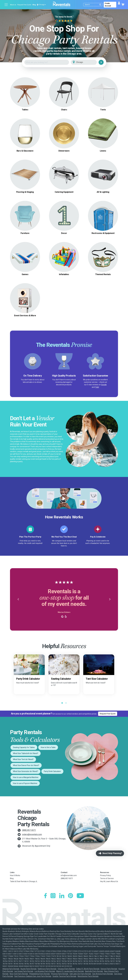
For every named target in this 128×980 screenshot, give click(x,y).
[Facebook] (45, 896)
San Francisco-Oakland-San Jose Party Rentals (33, 976)
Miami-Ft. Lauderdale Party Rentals (70, 971)
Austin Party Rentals (29, 969)
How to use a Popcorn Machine (25, 783)
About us (13, 5)
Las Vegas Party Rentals (24, 971)
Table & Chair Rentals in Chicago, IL (24, 881)
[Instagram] (53, 896)
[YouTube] (80, 896)
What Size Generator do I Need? (25, 771)
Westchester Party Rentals (88, 976)
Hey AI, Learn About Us (109, 881)
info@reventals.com (69, 875)
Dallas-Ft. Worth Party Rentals (88, 969)
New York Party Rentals (19, 974)
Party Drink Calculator (52, 771)
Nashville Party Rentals (94, 971)
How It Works (15, 875)
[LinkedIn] (62, 896)
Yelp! (97, 387)
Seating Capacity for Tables (24, 747)
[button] (18, 599)
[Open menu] (6, 5)
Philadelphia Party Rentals (40, 974)
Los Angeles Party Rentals (45, 971)
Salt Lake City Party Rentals (80, 974)
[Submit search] (100, 5)
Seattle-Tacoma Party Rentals (64, 976)
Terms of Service (107, 878)
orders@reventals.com (32, 834)
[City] (87, 62)
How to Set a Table (48, 747)
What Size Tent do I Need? (23, 759)
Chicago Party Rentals (66, 969)
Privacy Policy (105, 875)
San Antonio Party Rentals (103, 974)
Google (104, 385)
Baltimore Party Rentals (47, 969)
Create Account (108, 5)
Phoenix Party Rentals (60, 974)
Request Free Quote (24, 5)
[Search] (93, 5)
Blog (34, 5)
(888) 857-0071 (29, 830)
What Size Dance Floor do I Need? (26, 765)
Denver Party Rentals (109, 969)
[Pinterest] (70, 896)
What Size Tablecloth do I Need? (26, 753)
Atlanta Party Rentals (11, 969)
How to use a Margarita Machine (26, 777)
